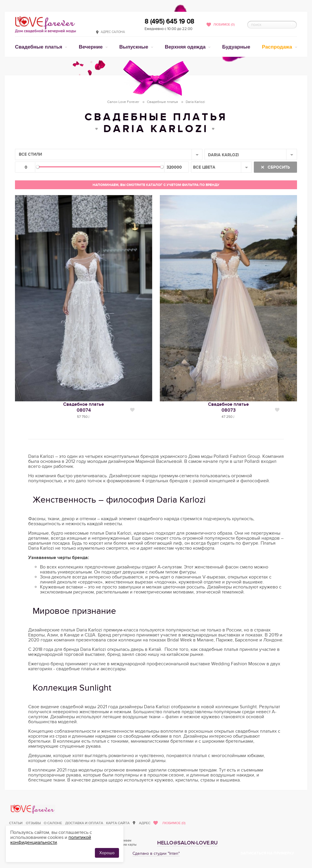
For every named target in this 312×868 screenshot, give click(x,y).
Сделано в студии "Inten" (156, 853)
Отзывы (33, 823)
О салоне (53, 823)
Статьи (16, 823)
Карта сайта (118, 823)
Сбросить (278, 167)
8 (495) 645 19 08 (169, 21)
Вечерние (91, 47)
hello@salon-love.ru (187, 843)
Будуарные (236, 47)
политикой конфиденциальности (51, 840)
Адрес (145, 823)
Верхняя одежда (186, 47)
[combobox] (109, 154)
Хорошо (107, 853)
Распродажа (278, 47)
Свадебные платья (39, 47)
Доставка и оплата (84, 823)
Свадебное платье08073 (228, 407)
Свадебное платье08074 (84, 407)
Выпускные (134, 47)
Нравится (132, 410)
